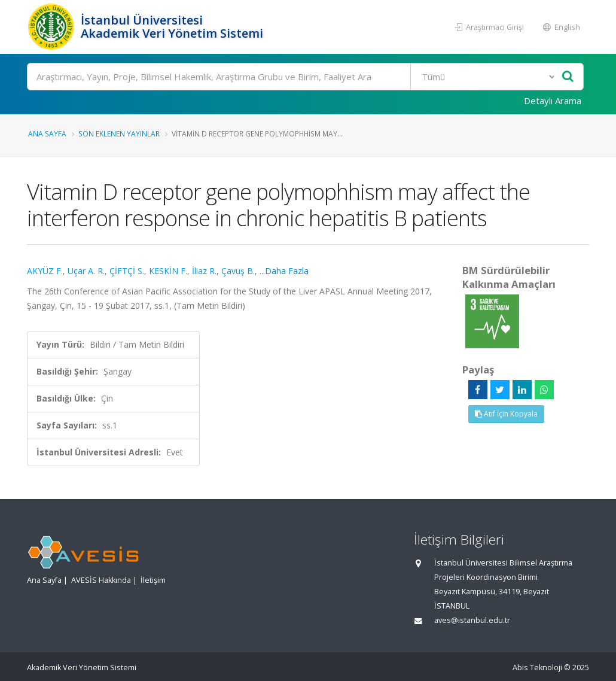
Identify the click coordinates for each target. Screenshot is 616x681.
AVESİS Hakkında (101, 580)
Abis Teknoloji (537, 668)
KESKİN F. (168, 271)
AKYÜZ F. (45, 271)
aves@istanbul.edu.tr (472, 620)
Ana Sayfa (47, 133)
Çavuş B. (238, 271)
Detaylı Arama (553, 101)
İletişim (153, 580)
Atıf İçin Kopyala (506, 414)
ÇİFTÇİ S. (127, 271)
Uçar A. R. (86, 271)
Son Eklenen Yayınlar (119, 133)
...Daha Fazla (284, 271)
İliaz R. (204, 271)
